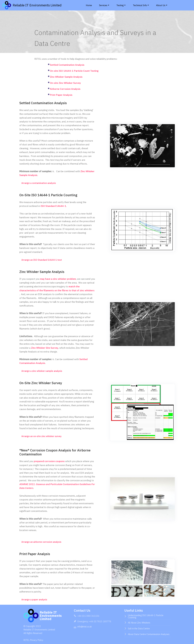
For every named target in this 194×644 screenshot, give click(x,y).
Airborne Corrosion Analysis (65, 89)
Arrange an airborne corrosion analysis (41, 542)
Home (89, 5)
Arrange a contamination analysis (39, 183)
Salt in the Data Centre (139, 628)
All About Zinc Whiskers (139, 623)
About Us (161, 5)
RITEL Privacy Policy (33, 640)
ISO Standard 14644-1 (53, 206)
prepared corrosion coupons (49, 461)
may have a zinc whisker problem (58, 279)
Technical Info (140, 5)
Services (103, 5)
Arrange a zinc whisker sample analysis (42, 371)
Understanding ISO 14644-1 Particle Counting (146, 616)
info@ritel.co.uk (85, 627)
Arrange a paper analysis (34, 600)
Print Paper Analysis (61, 95)
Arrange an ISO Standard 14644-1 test (42, 260)
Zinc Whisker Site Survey (45, 348)
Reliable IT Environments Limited (44, 5)
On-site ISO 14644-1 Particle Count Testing (74, 71)
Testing (120, 5)
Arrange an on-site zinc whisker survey (41, 436)
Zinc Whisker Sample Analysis (66, 77)
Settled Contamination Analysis (67, 65)
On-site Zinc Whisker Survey (65, 83)
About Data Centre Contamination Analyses (149, 634)
